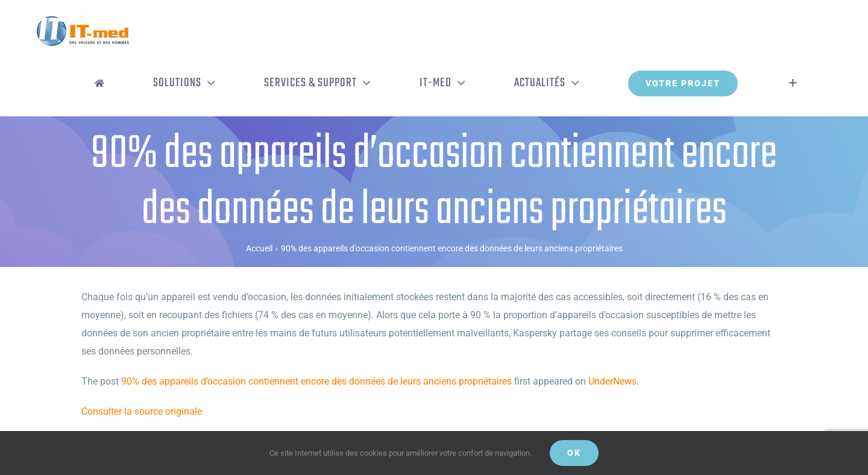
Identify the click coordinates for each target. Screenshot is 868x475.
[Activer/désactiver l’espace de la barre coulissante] (793, 83)
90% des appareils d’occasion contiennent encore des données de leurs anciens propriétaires (316, 381)
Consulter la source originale (142, 411)
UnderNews (612, 381)
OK (574, 453)
